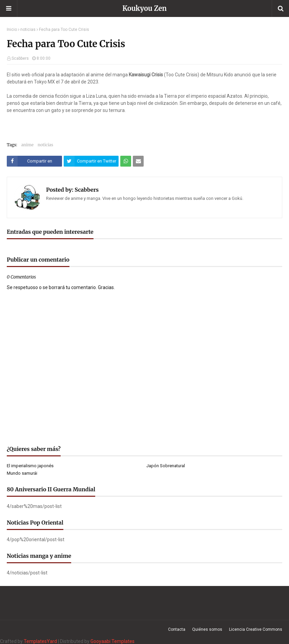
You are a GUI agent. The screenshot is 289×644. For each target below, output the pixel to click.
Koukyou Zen (144, 8)
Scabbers (20, 58)
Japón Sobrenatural (166, 466)
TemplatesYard (40, 641)
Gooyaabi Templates (112, 641)
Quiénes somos (207, 629)
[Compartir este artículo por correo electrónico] (138, 161)
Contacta (177, 629)
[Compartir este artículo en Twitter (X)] (91, 161)
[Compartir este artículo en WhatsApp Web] (126, 161)
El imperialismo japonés (30, 466)
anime (27, 145)
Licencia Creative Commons (256, 629)
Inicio (12, 30)
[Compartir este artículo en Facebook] (34, 161)
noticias (28, 30)
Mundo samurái (22, 473)
